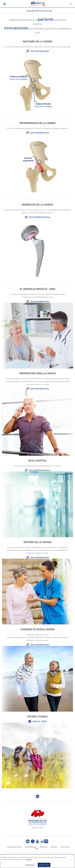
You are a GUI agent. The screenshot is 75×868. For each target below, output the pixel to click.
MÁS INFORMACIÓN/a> (40, 217)
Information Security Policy (14, 847)
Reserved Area (44, 847)
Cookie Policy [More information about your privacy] (28, 859)
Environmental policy (31, 847)
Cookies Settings (30, 865)
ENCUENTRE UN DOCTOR (40, 11)
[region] (37, 861)
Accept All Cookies (44, 865)
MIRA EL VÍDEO (40, 721)
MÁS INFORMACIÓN (40, 51)
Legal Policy (54, 847)
